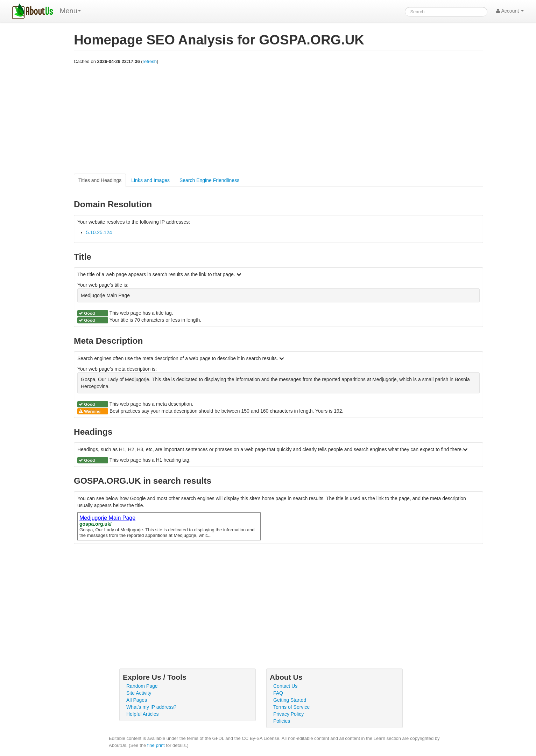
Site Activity (139, 693)
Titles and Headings (100, 180)
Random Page (142, 686)
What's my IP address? (151, 707)
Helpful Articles (143, 714)
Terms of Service (291, 707)
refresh (150, 61)
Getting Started (290, 700)
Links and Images (150, 180)
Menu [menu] (70, 11)
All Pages (137, 700)
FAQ (278, 693)
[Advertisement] (278, 119)
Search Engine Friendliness (209, 180)
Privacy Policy (288, 714)
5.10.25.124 (99, 232)
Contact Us (285, 686)
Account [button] (510, 11)
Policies (282, 721)
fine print (156, 745)
